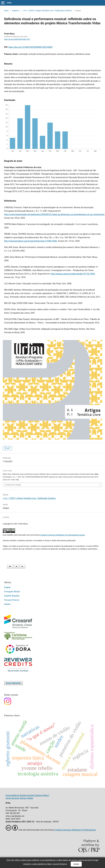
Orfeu (9, 3)
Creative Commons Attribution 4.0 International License (62, 535)
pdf (8, 448)
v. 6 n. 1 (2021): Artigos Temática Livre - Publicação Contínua (47, 11)
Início (6, 11)
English (7, 587)
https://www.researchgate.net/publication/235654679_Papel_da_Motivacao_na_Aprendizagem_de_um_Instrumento (54, 214)
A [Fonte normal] (16, 566)
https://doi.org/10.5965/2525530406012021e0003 (30, 47)
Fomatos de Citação (13, 485)
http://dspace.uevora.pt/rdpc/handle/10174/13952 (73, 274)
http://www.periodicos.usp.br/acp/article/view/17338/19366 (31, 241)
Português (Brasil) (12, 592)
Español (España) (12, 596)
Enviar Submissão (13, 683)
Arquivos (16, 11)
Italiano (7, 604)
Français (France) (12, 600)
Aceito (76, 864)
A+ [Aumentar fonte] (10, 566)
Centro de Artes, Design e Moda (19, 798)
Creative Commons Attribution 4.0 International (75, 830)
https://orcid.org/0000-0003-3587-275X (17, 39)
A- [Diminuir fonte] (22, 566)
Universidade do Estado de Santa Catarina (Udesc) (27, 795)
